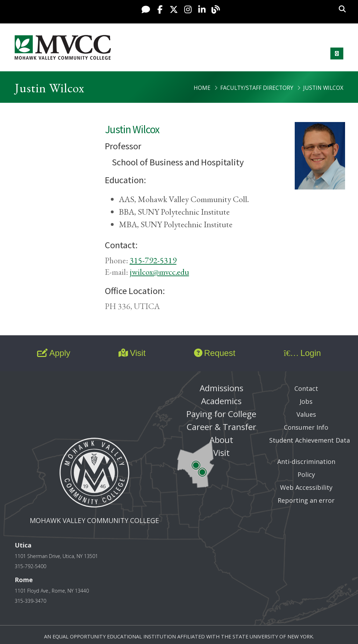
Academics (221, 401)
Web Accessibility (306, 487)
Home (202, 88)
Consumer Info (306, 427)
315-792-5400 (30, 566)
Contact (306, 388)
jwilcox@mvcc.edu (159, 272)
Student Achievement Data (310, 440)
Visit (132, 353)
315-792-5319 (153, 260)
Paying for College (221, 414)
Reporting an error (306, 500)
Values (306, 414)
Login (302, 353)
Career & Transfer (221, 427)
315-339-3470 (30, 601)
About (221, 440)
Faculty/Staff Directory (257, 88)
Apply (54, 353)
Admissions (221, 388)
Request (215, 353)
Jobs (306, 401)
